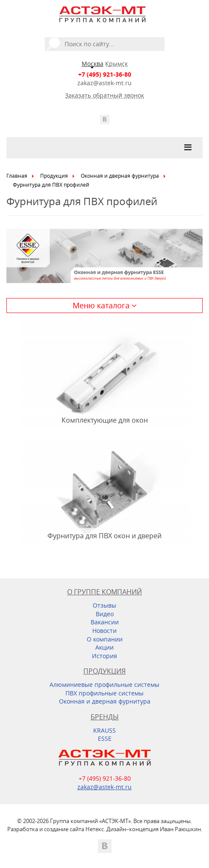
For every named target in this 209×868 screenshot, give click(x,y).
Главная (17, 176)
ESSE (105, 738)
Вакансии (105, 622)
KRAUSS (104, 730)
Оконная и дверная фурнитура (120, 176)
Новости (104, 631)
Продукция (54, 176)
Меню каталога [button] (105, 305)
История (104, 656)
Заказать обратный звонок (104, 95)
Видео (105, 614)
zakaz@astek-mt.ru (104, 83)
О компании (105, 639)
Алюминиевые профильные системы (104, 685)
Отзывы (104, 605)
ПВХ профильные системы (104, 693)
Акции (104, 647)
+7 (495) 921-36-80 (105, 74)
